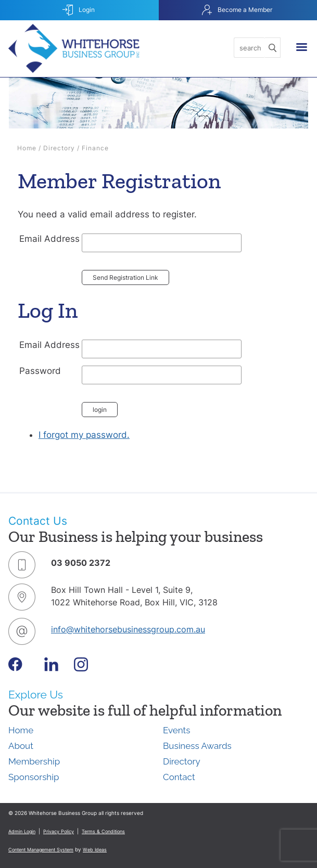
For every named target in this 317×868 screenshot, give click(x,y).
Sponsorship (34, 777)
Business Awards (197, 746)
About (21, 746)
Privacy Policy (59, 831)
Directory (59, 148)
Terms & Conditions (103, 831)
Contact (179, 777)
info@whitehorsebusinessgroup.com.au (128, 629)
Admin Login (22, 831)
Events (176, 730)
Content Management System (41, 850)
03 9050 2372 (81, 563)
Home (27, 148)
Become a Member (237, 10)
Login (79, 10)
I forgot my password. (84, 435)
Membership (34, 761)
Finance (95, 148)
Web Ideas (95, 850)
